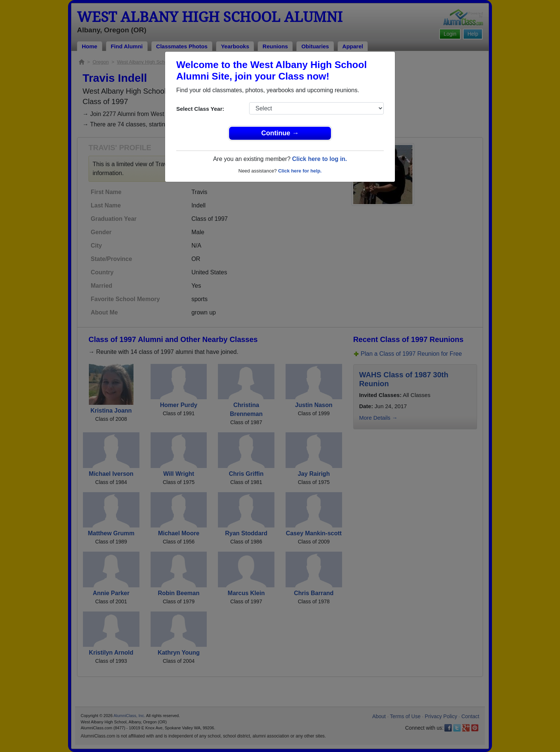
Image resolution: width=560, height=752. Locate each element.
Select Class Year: (200, 109)
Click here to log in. (319, 159)
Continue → (280, 133)
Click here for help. (300, 171)
